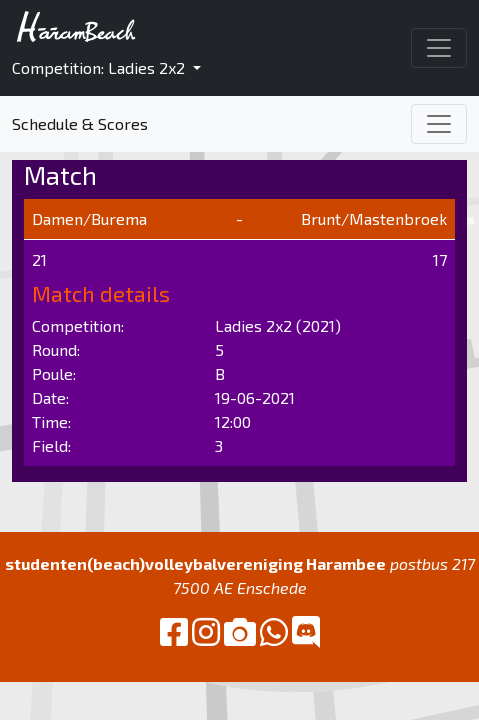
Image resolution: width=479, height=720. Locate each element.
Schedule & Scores (80, 123)
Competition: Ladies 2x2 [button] (100, 67)
